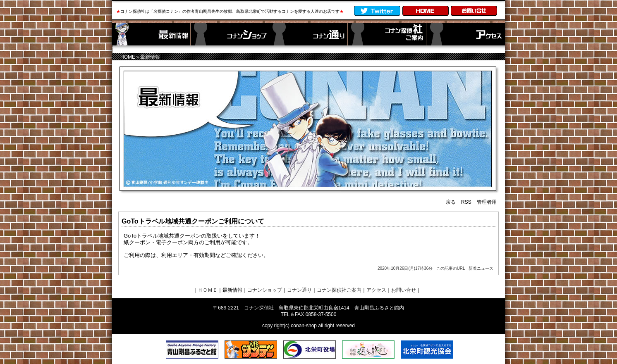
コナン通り (299, 290)
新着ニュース (481, 268)
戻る (451, 202)
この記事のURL (451, 268)
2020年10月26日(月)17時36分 (405, 268)
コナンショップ (265, 290)
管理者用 (487, 202)
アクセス (376, 290)
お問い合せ (404, 290)
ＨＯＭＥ (208, 290)
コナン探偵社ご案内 (339, 290)
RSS (466, 202)
